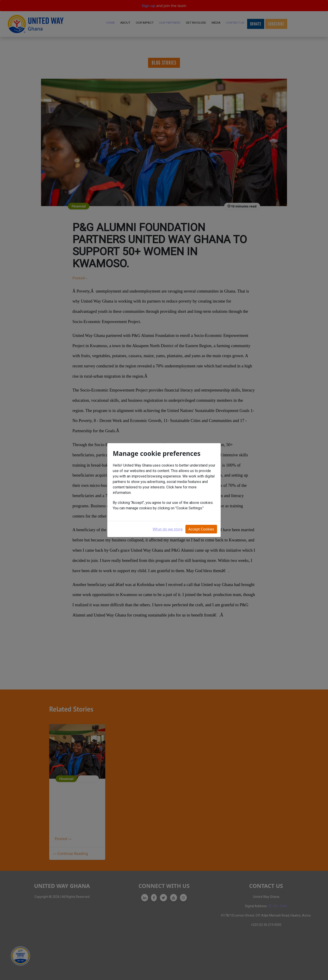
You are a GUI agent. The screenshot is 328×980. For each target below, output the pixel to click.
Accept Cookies (201, 529)
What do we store (168, 529)
